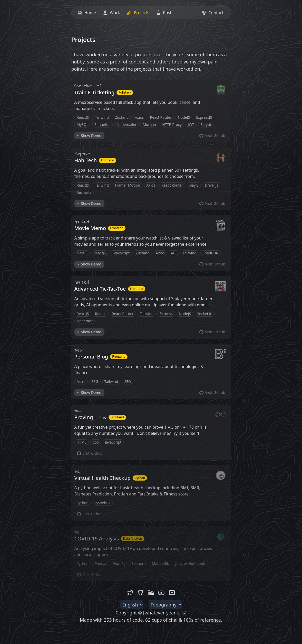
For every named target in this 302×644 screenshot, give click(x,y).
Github (212, 136)
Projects (139, 14)
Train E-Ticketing (95, 92)
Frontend (108, 160)
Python (140, 478)
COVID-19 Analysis (97, 539)
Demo (89, 136)
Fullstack (125, 92)
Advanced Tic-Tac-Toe (100, 289)
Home (87, 13)
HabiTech (86, 160)
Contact (213, 13)
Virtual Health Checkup (103, 478)
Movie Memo (90, 228)
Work (111, 13)
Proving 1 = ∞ (91, 417)
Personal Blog (91, 357)
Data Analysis (133, 539)
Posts (165, 13)
